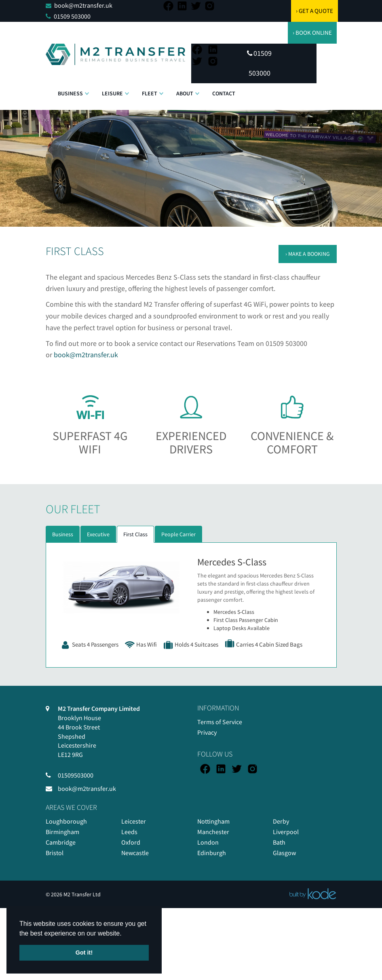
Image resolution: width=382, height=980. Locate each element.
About (185, 93)
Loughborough (66, 821)
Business (70, 93)
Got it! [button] (84, 953)
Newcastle (135, 853)
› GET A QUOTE (314, 11)
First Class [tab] (135, 534)
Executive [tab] (98, 534)
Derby (281, 821)
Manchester (213, 832)
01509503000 (76, 775)
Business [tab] (63, 534)
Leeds (129, 832)
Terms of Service (220, 722)
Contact (224, 93)
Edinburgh (212, 853)
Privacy (207, 732)
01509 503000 (72, 16)
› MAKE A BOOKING (308, 254)
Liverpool (286, 832)
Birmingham (62, 832)
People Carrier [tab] (178, 534)
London (208, 842)
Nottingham (213, 821)
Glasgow (284, 853)
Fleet (150, 93)
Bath (279, 842)
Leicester (134, 821)
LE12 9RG (70, 754)
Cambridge (61, 842)
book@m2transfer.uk (83, 5)
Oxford (131, 842)
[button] (87, 89)
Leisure (112, 93)
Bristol (55, 853)
